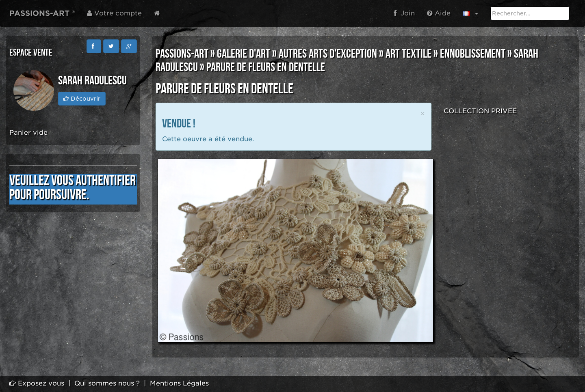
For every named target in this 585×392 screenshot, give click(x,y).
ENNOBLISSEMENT (473, 54)
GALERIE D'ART (244, 54)
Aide (439, 13)
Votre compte (114, 13)
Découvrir (82, 99)
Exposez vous (37, 383)
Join (404, 13)
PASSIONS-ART (182, 54)
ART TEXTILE (408, 54)
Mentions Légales (179, 383)
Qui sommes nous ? (107, 383)
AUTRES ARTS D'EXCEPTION (328, 54)
